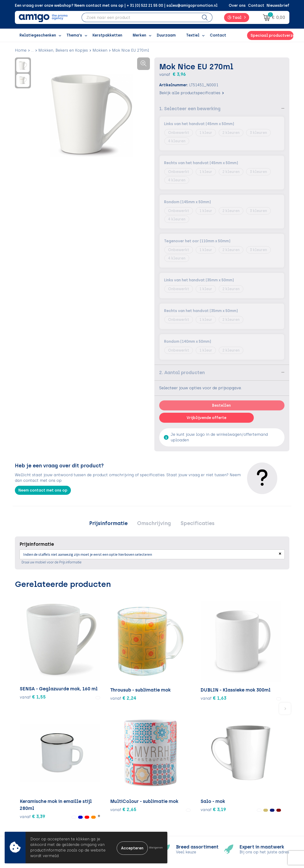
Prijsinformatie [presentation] (111, 524)
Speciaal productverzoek (272, 35)
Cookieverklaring (243, 790)
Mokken (100, 50)
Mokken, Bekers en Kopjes (63, 50)
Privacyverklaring (243, 797)
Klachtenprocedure (177, 804)
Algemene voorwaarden (249, 783)
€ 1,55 (33, 667)
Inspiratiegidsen (107, 797)
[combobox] (140, 17)
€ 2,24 (78, 660)
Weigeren (156, 848)
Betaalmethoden (175, 790)
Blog (96, 825)
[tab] (111, 524)
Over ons (237, 5)
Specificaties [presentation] (195, 524)
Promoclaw (103, 804)
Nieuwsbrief (278, 5)
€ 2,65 (216, 660)
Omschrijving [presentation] (154, 524)
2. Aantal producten (182, 372)
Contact (256, 5)
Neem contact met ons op (43, 490)
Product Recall (173, 811)
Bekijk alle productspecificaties (192, 93)
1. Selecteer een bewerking (190, 108)
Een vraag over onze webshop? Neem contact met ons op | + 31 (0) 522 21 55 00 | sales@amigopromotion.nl (116, 5)
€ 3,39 (165, 671)
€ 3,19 (256, 657)
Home (21, 50)
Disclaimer (237, 804)
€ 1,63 (124, 667)
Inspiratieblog (105, 790)
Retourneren (171, 797)
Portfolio (100, 818)
